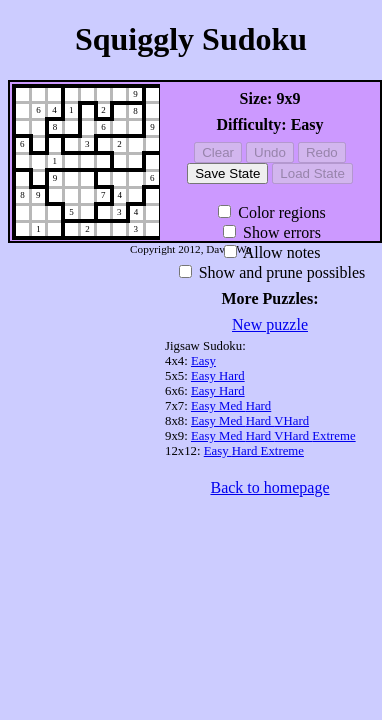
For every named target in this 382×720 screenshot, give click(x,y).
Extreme (333, 436)
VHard (291, 421)
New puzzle (270, 324)
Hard (232, 376)
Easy (203, 361)
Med (232, 406)
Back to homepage (269, 487)
